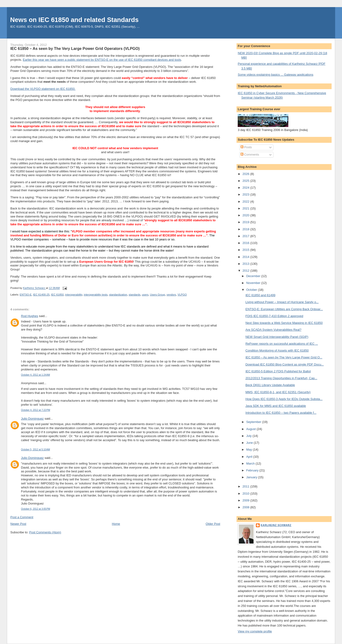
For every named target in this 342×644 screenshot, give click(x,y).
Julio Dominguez (32, 419)
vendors (171, 295)
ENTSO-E (26, 295)
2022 (246, 202)
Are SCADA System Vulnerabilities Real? (274, 330)
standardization (118, 295)
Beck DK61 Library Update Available (270, 385)
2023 (246, 194)
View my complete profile (255, 631)
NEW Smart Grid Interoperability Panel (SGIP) (277, 337)
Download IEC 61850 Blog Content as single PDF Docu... (285, 364)
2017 (246, 236)
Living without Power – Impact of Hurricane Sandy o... (282, 302)
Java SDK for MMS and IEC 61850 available (276, 406)
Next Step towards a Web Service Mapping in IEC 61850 (284, 323)
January (252, 477)
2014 (246, 257)
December (254, 276)
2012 (246, 271)
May (250, 450)
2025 (246, 181)
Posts (246, 147)
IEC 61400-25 (41, 295)
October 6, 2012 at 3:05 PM (36, 509)
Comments (250, 154)
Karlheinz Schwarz (276, 525)
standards (135, 295)
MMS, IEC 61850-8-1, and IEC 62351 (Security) (278, 392)
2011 (246, 486)
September (254, 422)
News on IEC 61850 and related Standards (74, 20)
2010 (246, 494)
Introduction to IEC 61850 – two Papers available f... (281, 413)
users (145, 295)
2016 (246, 243)
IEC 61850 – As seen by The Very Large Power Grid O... (284, 357)
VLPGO (182, 295)
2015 (246, 250)
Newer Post (18, 524)
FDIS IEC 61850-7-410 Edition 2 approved (274, 316)
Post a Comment (22, 517)
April (250, 457)
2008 (246, 507)
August (251, 429)
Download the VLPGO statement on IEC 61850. (43, 89)
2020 (246, 215)
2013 (246, 264)
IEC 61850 (57, 295)
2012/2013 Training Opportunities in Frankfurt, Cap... (281, 378)
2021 (246, 208)
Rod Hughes (30, 316)
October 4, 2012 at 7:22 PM (36, 410)
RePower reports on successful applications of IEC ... (282, 344)
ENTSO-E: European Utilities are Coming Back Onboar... (284, 309)
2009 (246, 500)
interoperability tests (96, 295)
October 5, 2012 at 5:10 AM (35, 450)
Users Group (158, 295)
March (251, 463)
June (250, 443)
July (249, 436)
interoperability (74, 295)
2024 (246, 188)
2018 (246, 229)
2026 (246, 174)
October (252, 290)
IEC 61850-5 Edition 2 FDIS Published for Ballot (278, 371)
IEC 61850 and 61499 (261, 295)
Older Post (213, 524)
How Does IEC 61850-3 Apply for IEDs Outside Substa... (284, 399)
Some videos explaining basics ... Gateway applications (275, 75)
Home (116, 524)
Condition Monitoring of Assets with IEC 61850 (277, 350)
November (254, 283)
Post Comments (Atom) (45, 532)
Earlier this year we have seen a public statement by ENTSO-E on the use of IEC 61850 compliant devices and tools (102, 60)
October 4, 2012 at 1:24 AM (35, 375)
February (253, 470)
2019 (246, 222)
